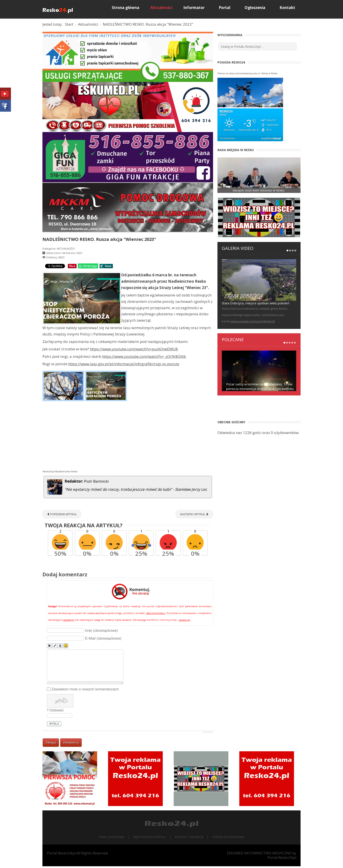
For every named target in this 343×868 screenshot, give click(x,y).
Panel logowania (111, 839)
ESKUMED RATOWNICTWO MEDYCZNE (259, 855)
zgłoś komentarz (156, 615)
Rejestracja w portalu (150, 839)
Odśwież (57, 712)
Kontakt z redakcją (189, 839)
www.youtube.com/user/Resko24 (253, 323)
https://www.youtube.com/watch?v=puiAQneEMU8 (134, 351)
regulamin (68, 622)
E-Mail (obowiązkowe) (103, 640)
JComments (208, 734)
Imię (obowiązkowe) (101, 632)
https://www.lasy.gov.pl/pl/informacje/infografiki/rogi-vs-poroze (124, 366)
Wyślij (54, 726)
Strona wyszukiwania (228, 839)
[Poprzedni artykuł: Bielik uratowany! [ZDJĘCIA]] (62, 516)
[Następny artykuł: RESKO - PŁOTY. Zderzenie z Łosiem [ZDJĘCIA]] (194, 516)
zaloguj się (184, 622)
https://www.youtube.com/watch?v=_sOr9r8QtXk (144, 358)
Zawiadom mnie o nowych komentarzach (85, 691)
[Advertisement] (128, 438)
